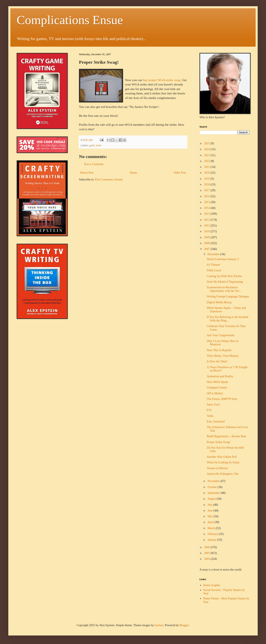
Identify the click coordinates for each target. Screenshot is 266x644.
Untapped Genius (217, 388)
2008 (207, 243)
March (212, 528)
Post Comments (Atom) (109, 180)
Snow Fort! (213, 405)
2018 (207, 184)
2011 (207, 226)
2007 (207, 249)
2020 (207, 173)
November (214, 481)
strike (99, 145)
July (210, 505)
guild (92, 145)
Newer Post (87, 173)
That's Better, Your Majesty (223, 356)
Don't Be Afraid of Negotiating (225, 282)
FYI (209, 410)
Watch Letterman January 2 (223, 259)
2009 (207, 237)
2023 (207, 155)
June (210, 511)
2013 (207, 214)
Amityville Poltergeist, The (223, 474)
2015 (207, 202)
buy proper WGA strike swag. (162, 80)
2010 (207, 231)
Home (134, 173)
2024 (207, 149)
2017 (207, 190)
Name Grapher (212, 585)
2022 (207, 161)
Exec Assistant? (216, 422)
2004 (207, 559)
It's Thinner (213, 265)
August (212, 499)
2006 (207, 547)
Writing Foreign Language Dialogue (228, 296)
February (213, 534)
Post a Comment (94, 164)
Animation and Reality (220, 376)
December (214, 254)
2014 (207, 208)
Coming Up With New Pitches (224, 276)
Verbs (210, 416)
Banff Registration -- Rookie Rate (226, 436)
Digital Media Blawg (219, 302)
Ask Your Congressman (221, 335)
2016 (207, 196)
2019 (207, 179)
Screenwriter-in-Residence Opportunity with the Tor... (224, 289)
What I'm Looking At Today (223, 462)
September (214, 493)
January (212, 540)
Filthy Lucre (214, 270)
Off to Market (215, 393)
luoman (159, 625)
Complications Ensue (70, 20)
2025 (207, 143)
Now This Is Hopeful (219, 350)
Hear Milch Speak (217, 382)
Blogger (184, 625)
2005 (207, 553)
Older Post (180, 173)
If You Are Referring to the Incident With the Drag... (228, 319)
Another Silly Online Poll (222, 457)
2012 (207, 220)
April (211, 522)
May (210, 516)
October (212, 487)
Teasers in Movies (217, 468)
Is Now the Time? (217, 361)
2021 (207, 167)
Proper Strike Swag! (219, 442)
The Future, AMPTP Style (222, 399)
